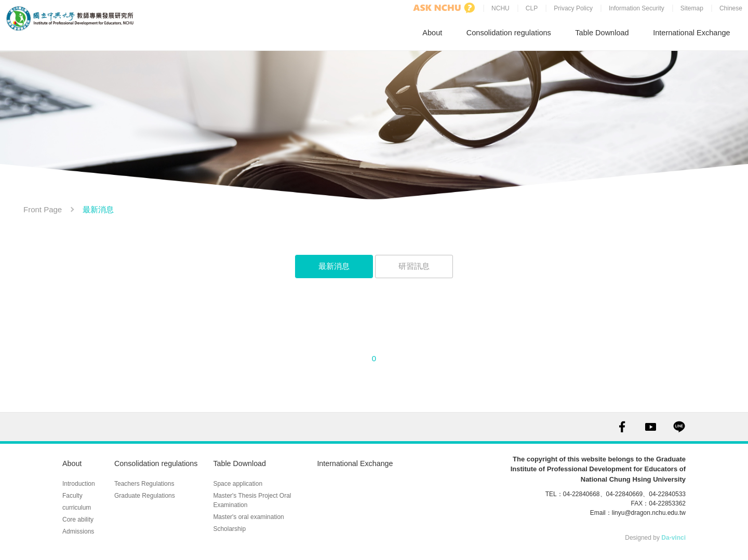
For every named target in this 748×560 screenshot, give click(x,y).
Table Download (603, 30)
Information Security (636, 9)
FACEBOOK (622, 424)
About (436, 30)
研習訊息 (414, 263)
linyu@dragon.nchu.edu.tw (649, 510)
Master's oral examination (252, 506)
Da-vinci (673, 535)
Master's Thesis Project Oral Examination (256, 489)
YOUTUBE (651, 424)
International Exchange (692, 30)
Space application (242, 472)
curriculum (77, 496)
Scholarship (233, 517)
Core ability (78, 508)
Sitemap (691, 9)
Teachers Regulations (144, 472)
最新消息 (334, 263)
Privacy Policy (573, 9)
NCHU (500, 9)
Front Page (43, 206)
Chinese (730, 9)
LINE (679, 424)
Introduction (79, 472)
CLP (531, 9)
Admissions (78, 520)
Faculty (72, 484)
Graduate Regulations (145, 484)
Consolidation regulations (511, 30)
